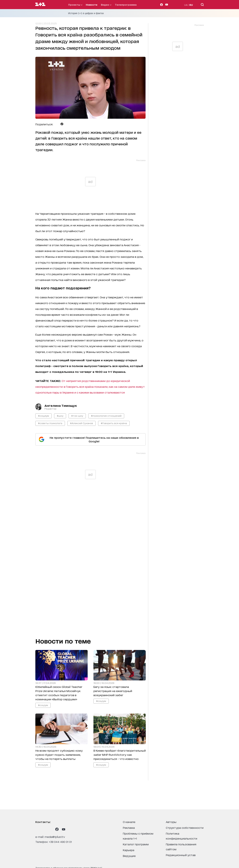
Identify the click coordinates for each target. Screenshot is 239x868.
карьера (129, 850)
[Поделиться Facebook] (62, 124)
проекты (75, 5)
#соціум (43, 705)
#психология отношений (106, 416)
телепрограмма (126, 5)
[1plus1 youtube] (64, 829)
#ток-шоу (77, 416)
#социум (43, 416)
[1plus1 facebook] (57, 829)
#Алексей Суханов (81, 423)
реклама (129, 828)
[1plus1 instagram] (37, 829)
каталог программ (136, 844)
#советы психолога (50, 423)
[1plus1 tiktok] (50, 829)
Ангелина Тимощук (61, 405)
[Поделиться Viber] (67, 124)
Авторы (171, 822)
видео (106, 5)
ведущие (129, 856)
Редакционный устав (181, 855)
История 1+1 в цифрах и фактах (86, 13)
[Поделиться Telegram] (57, 124)
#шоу (60, 416)
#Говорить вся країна (114, 423)
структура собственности (185, 828)
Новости (92, 5)
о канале (129, 822)
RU (191, 5)
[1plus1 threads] (44, 829)
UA (186, 5)
